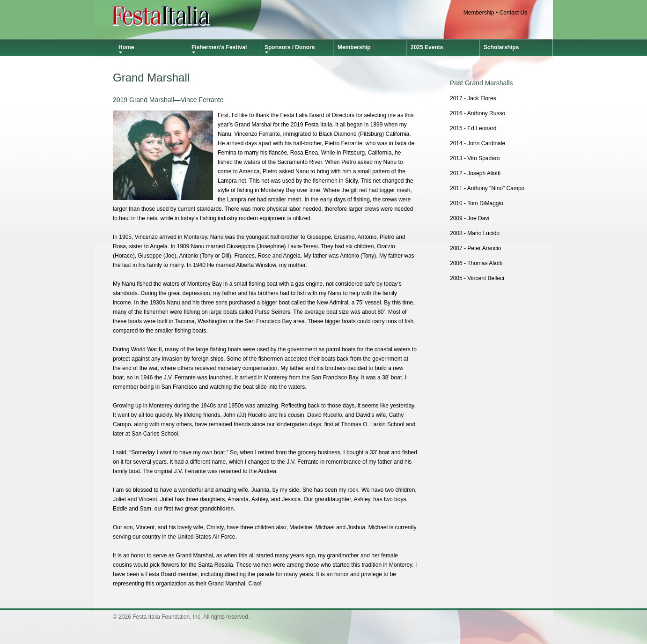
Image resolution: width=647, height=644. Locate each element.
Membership (479, 13)
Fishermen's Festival (219, 47)
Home (126, 47)
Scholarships (501, 47)
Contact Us (513, 13)
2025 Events (427, 47)
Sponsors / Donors (290, 47)
